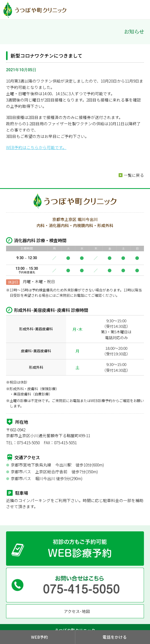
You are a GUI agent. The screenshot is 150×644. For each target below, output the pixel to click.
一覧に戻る (134, 175)
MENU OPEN (142, 9)
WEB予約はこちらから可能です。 (36, 147)
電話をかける (115, 637)
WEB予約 (40, 637)
